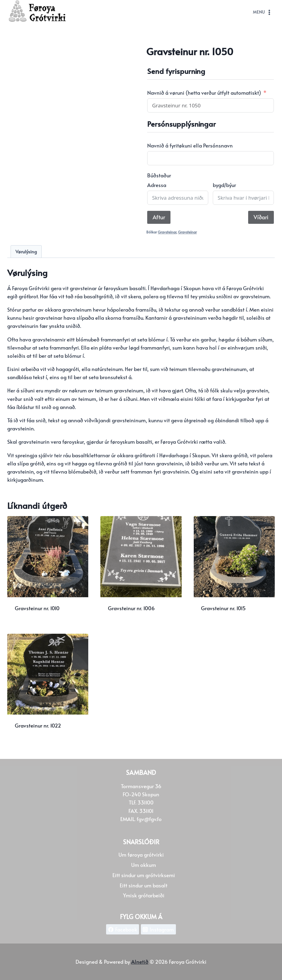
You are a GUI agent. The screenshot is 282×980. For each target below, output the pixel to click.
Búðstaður (159, 175)
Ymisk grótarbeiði (144, 895)
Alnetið (140, 962)
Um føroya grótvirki (141, 855)
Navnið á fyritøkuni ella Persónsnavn (190, 145)
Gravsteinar (167, 232)
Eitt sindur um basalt (144, 885)
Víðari (261, 217)
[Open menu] (263, 12)
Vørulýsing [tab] (26, 251)
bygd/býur (224, 185)
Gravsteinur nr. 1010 (37, 608)
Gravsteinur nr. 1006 (131, 608)
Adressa (157, 185)
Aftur (159, 217)
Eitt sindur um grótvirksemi (144, 875)
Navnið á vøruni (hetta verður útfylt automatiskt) (204, 93)
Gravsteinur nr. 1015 (223, 608)
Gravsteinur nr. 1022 (38, 725)
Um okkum (144, 865)
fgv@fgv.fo (149, 819)
